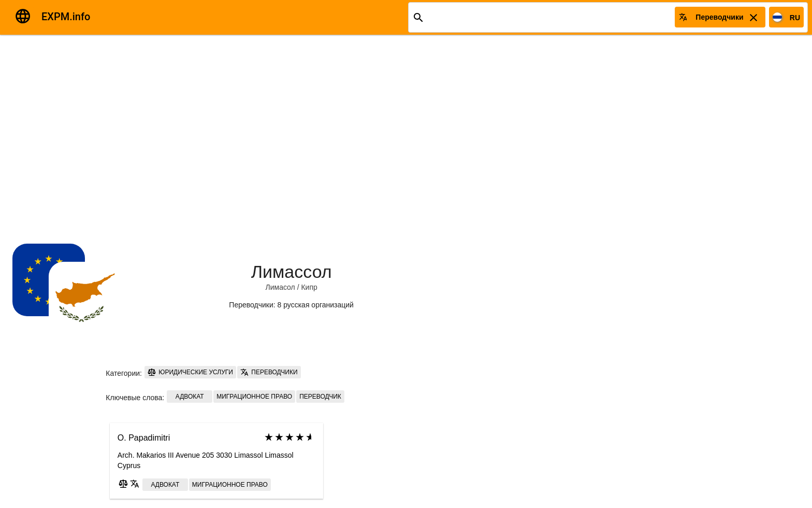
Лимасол (280, 287)
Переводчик (320, 397)
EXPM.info (66, 17)
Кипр (309, 287)
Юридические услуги (190, 372)
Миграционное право (254, 397)
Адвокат (190, 397)
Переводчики (269, 372)
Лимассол (292, 272)
